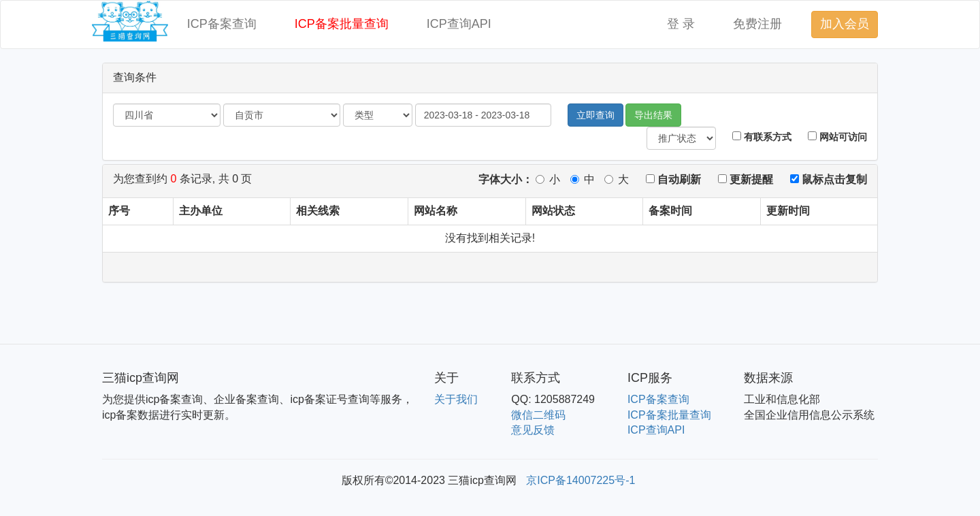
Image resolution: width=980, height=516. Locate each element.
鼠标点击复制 (829, 179)
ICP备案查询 (222, 24)
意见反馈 (533, 430)
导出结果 (653, 115)
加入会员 (845, 24)
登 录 (681, 24)
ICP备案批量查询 (342, 24)
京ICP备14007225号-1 (581, 480)
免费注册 (757, 24)
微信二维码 (538, 415)
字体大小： (506, 179)
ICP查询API (459, 24)
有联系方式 (762, 137)
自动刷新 (673, 179)
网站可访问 (837, 137)
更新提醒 (746, 179)
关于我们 (456, 399)
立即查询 (595, 115)
